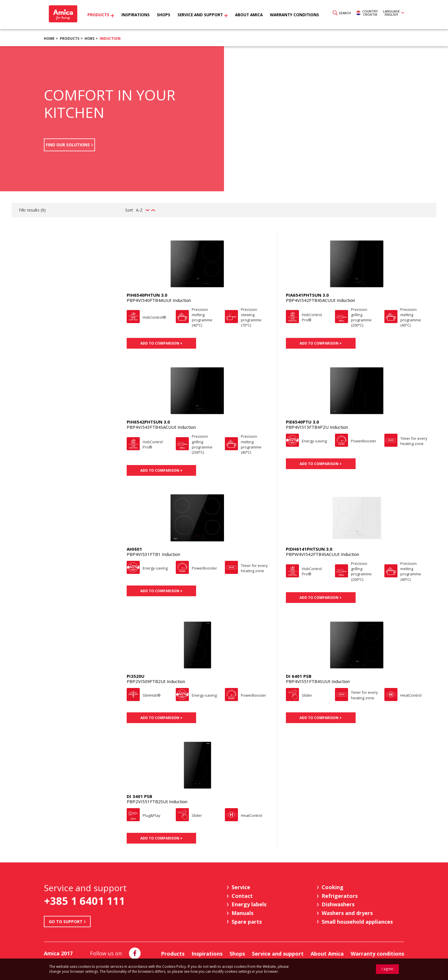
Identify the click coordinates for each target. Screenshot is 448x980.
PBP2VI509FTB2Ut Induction (156, 681)
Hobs (89, 38)
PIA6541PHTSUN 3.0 (307, 295)
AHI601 (134, 549)
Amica (65, 15)
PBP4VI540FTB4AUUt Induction (159, 300)
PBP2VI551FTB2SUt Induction (157, 801)
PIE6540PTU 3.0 (302, 422)
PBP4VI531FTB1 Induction (153, 554)
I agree (387, 969)
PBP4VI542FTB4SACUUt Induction (320, 300)
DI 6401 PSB (299, 676)
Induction (110, 38)
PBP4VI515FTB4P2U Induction (317, 427)
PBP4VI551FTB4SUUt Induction (318, 681)
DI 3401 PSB (139, 796)
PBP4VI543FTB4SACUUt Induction (161, 427)
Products (70, 38)
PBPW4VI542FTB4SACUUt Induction (322, 554)
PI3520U (136, 676)
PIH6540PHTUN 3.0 (147, 295)
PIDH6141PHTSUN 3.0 (309, 549)
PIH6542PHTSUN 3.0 (148, 422)
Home (49, 38)
